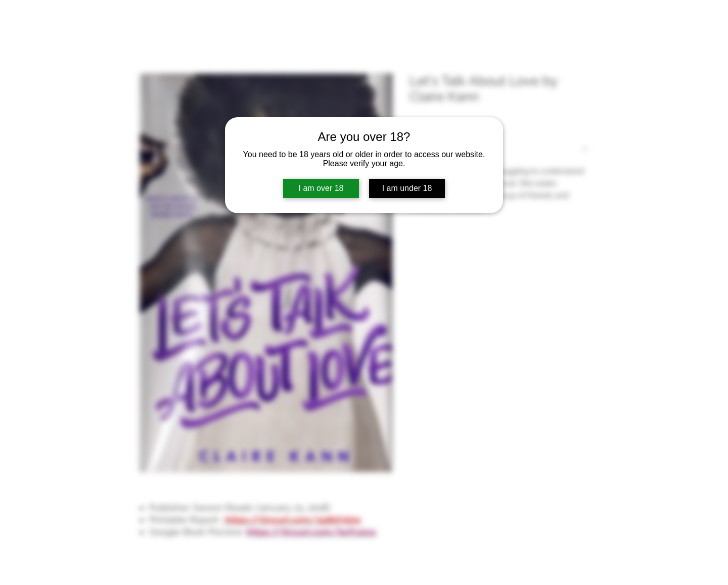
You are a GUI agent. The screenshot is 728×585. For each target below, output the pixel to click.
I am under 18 (407, 188)
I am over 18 (321, 188)
